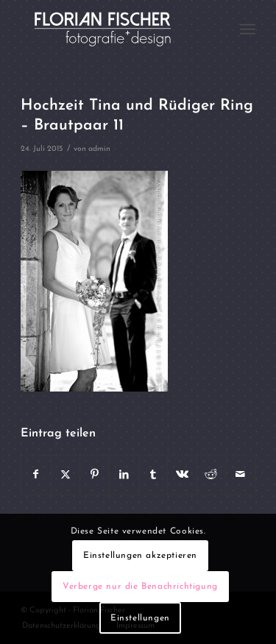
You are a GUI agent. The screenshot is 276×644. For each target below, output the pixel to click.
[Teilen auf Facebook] (36, 475)
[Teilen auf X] (66, 475)
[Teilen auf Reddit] (212, 475)
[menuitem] (248, 29)
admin (99, 149)
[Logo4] (114, 29)
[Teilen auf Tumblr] (153, 475)
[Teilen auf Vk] (182, 475)
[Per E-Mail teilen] (240, 475)
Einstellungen (140, 618)
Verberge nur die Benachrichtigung (140, 587)
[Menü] (248, 29)
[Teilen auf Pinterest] (95, 475)
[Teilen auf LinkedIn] (124, 475)
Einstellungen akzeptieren (140, 556)
